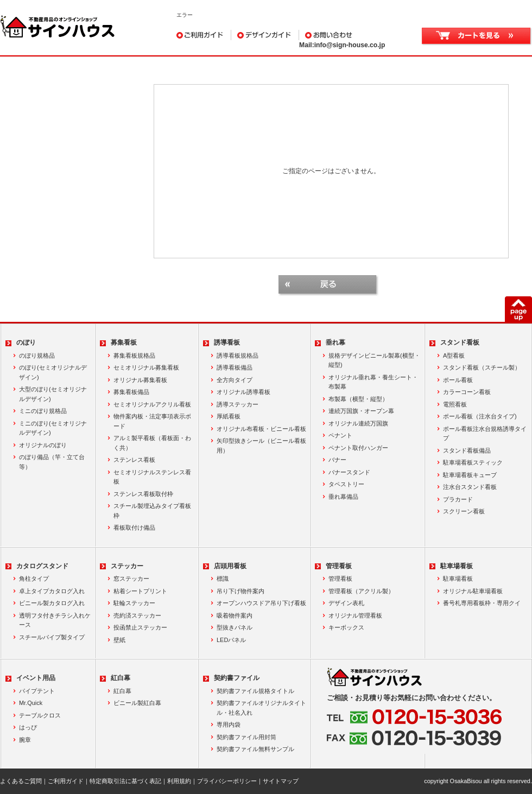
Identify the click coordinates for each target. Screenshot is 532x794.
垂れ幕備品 (343, 497)
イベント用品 (36, 678)
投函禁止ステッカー (140, 627)
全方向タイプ (235, 380)
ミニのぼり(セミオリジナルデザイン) (53, 428)
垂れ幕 (335, 342)
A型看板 (454, 355)
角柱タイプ (34, 579)
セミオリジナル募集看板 (146, 367)
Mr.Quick (31, 703)
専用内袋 (229, 725)
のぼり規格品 (37, 355)
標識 (223, 579)
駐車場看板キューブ (470, 475)
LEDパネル (231, 640)
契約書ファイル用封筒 (246, 737)
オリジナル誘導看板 (243, 392)
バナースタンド (349, 472)
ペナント (340, 435)
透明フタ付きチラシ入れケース (55, 620)
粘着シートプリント (140, 591)
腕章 (25, 740)
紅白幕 (121, 678)
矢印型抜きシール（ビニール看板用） (261, 446)
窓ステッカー (131, 579)
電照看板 (455, 404)
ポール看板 (458, 380)
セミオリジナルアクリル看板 (152, 404)
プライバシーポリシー (227, 781)
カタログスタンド (42, 566)
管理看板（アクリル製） (361, 591)
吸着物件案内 (235, 615)
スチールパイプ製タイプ (52, 637)
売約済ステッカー (137, 615)
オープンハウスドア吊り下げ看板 (261, 603)
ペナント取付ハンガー (358, 448)
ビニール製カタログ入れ (52, 603)
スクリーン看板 (464, 511)
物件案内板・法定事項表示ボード (152, 421)
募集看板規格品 (134, 355)
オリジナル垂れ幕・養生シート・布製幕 (373, 382)
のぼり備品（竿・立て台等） (52, 462)
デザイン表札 (346, 603)
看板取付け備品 (134, 528)
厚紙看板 (229, 416)
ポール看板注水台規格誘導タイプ (485, 434)
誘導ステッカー (237, 404)
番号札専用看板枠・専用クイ (482, 603)
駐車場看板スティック (473, 462)
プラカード (458, 499)
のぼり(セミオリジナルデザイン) (53, 372)
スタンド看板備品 (467, 450)
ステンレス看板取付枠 (143, 494)
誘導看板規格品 (237, 355)
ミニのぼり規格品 (43, 411)
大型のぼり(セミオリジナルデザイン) (53, 394)
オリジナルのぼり (43, 445)
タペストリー (346, 484)
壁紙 (119, 640)
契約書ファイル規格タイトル (255, 691)
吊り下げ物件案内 (240, 591)
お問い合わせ (353, 35)
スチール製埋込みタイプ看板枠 (152, 511)
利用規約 (179, 781)
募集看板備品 (131, 392)
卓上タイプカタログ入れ (52, 591)
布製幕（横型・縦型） (358, 399)
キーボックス (346, 627)
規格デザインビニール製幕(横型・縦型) (374, 360)
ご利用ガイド (204, 35)
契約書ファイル (237, 678)
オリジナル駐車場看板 (473, 591)
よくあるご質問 (21, 781)
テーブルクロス (40, 715)
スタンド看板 (460, 342)
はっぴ (28, 727)
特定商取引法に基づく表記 (125, 781)
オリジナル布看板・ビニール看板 (261, 429)
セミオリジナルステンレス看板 (152, 477)
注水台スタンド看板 (470, 487)
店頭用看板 (230, 566)
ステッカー (127, 566)
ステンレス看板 (134, 460)
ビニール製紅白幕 (137, 703)
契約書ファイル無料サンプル (255, 749)
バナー (337, 460)
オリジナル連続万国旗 (358, 423)
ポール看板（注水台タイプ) (480, 416)
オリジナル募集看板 (140, 380)
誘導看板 (227, 342)
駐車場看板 (457, 566)
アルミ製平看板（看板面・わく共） (152, 443)
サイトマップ (281, 781)
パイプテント (37, 691)
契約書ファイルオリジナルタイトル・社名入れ (261, 708)
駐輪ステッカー (134, 603)
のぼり (26, 342)
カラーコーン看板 (467, 392)
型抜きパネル (235, 627)
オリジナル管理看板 (355, 615)
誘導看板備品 (235, 367)
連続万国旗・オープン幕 (361, 411)
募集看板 (124, 342)
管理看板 (339, 566)
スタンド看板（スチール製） (482, 367)
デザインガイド (265, 35)
